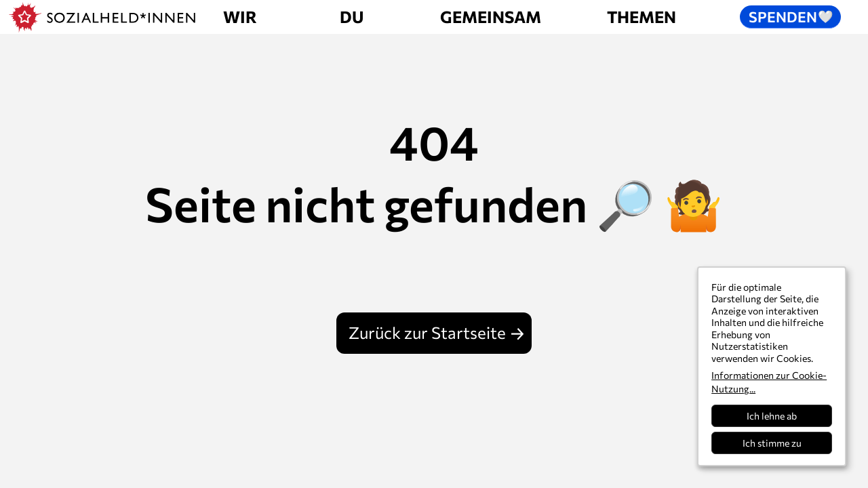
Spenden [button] (791, 17)
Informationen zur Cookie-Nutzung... (769, 382)
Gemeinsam (491, 17)
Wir (240, 17)
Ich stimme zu (772, 443)
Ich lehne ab (772, 416)
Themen (642, 17)
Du (352, 17)
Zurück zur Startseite (427, 332)
